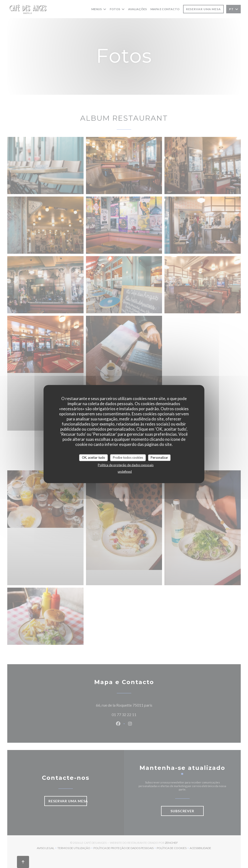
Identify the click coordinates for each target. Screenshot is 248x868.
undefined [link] (125, 471)
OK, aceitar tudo (93, 458)
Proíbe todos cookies (128, 458)
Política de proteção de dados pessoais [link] (126, 465)
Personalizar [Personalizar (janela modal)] (159, 458)
